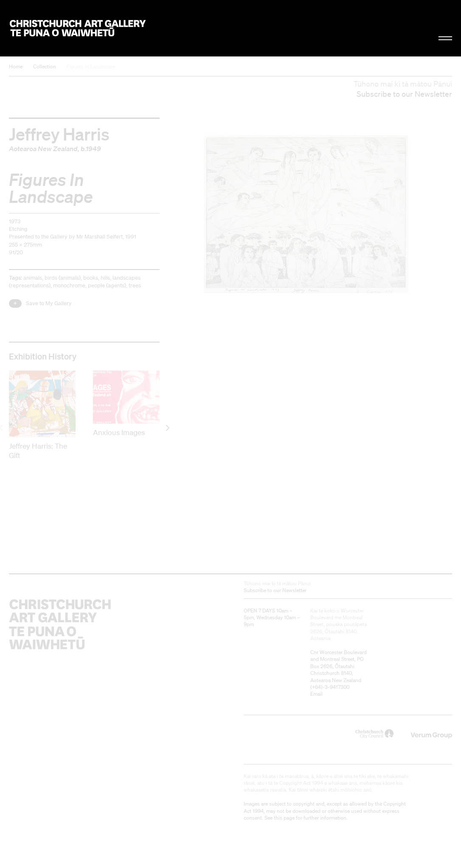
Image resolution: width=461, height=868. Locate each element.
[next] (167, 428)
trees (135, 285)
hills (105, 278)
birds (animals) (63, 278)
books (91, 278)
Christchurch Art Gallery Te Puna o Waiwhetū (78, 28)
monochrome (69, 285)
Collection (45, 66)
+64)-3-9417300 (331, 687)
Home (16, 66)
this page (284, 818)
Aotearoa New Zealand (43, 149)
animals (33, 278)
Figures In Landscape (91, 66)
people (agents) (107, 285)
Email (316, 694)
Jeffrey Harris (59, 134)
